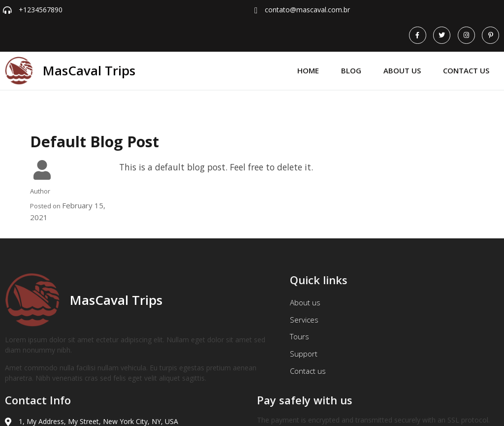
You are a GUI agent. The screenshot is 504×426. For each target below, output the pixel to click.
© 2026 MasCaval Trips (48, 411)
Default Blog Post (94, 123)
